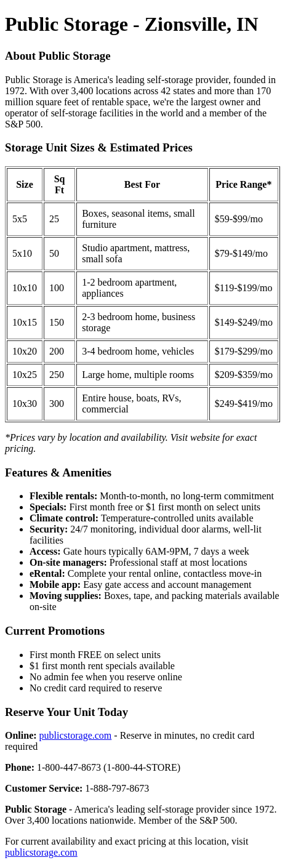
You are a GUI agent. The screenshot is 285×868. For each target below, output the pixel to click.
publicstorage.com (76, 735)
